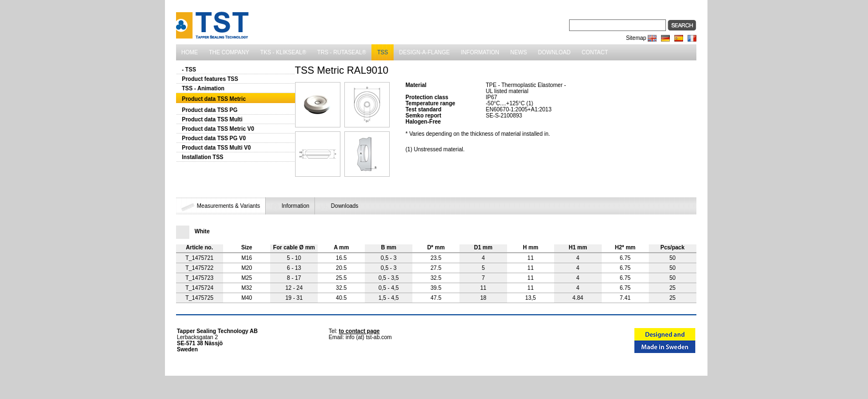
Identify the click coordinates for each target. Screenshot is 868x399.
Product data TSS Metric (214, 99)
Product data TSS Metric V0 (218, 129)
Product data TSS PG (210, 110)
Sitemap (636, 38)
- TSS (189, 70)
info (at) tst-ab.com (368, 337)
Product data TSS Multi (212, 119)
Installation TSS (203, 157)
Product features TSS (210, 79)
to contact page (359, 331)
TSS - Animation (203, 88)
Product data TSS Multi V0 (216, 148)
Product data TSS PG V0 (214, 138)
